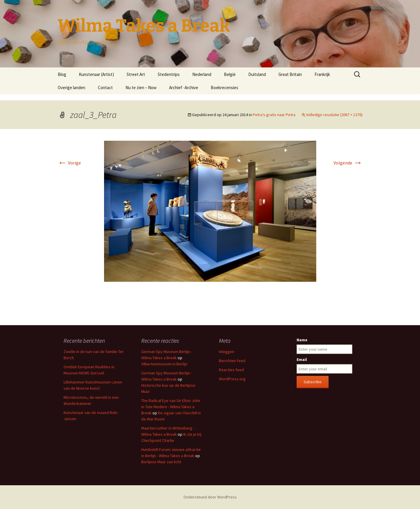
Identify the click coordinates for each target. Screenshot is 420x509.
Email (302, 359)
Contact (105, 88)
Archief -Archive (184, 88)
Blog (62, 74)
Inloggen (227, 352)
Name (302, 340)
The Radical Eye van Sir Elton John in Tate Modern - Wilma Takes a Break (171, 407)
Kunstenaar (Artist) (96, 74)
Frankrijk (322, 74)
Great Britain (290, 74)
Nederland (202, 74)
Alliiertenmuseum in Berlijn (164, 364)
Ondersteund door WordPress (210, 497)
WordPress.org (232, 379)
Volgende (348, 163)
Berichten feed (232, 361)
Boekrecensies (225, 88)
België (230, 74)
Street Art (136, 74)
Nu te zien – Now (141, 88)
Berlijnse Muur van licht (161, 462)
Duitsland (257, 74)
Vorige (69, 163)
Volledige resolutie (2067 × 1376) (334, 115)
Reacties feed (231, 370)
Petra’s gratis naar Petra (274, 115)
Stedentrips (169, 74)
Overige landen (72, 88)
